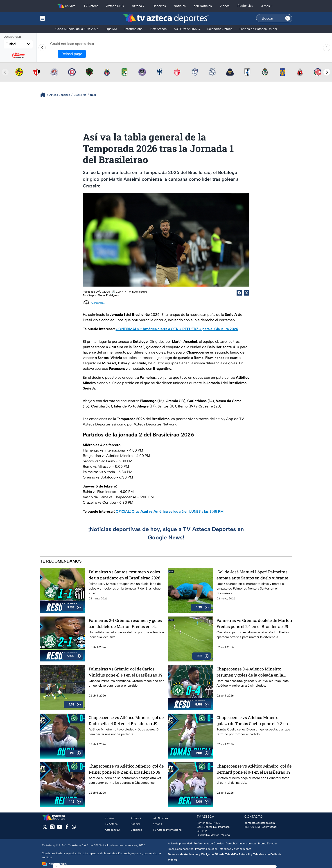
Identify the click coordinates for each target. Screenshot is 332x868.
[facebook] (67, 828)
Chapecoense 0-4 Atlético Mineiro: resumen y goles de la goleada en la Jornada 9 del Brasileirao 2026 (250, 672)
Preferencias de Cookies (209, 844)
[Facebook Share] (239, 293)
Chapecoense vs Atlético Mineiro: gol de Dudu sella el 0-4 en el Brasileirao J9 (126, 720)
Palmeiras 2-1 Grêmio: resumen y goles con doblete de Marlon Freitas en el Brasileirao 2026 (125, 623)
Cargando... (98, 303)
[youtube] (60, 828)
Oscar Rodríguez (108, 295)
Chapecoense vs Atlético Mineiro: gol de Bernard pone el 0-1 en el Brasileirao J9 (254, 769)
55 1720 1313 (252, 827)
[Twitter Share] (246, 293)
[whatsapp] (74, 828)
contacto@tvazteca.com (260, 823)
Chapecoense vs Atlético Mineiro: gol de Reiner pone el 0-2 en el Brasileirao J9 (126, 769)
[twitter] (45, 828)
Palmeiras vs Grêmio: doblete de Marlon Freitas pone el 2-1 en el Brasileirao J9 (254, 623)
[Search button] (288, 18)
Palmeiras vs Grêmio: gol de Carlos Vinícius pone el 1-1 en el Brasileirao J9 (126, 672)
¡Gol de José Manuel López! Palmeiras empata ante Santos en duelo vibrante (252, 575)
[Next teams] (327, 72)
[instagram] (52, 828)
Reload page (72, 54)
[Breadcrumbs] (45, 95)
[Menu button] (58, 18)
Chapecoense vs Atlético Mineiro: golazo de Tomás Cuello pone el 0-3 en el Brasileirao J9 (252, 720)
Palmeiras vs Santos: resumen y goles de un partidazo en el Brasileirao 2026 (124, 575)
